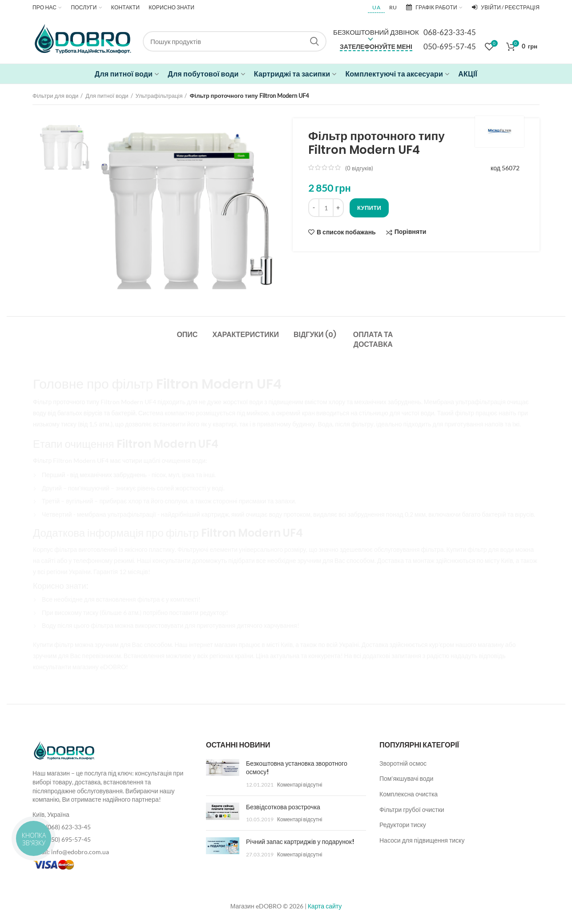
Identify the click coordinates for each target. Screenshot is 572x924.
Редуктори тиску (403, 825)
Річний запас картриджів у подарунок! (300, 842)
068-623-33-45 (450, 32)
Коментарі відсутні (300, 785)
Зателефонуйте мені (376, 46)
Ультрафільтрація (159, 96)
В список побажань (346, 232)
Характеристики (246, 335)
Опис (187, 335)
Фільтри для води (55, 96)
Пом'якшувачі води (406, 778)
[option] (65, 144)
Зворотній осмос (403, 763)
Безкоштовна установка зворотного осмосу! (297, 768)
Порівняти (411, 232)
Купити (369, 208)
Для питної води (107, 96)
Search (314, 41)
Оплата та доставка (373, 339)
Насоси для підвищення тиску (422, 840)
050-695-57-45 (450, 46)
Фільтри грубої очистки (412, 810)
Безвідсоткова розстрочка (283, 807)
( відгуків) (359, 168)
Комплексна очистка (409, 794)
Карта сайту (325, 906)
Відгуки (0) (315, 335)
